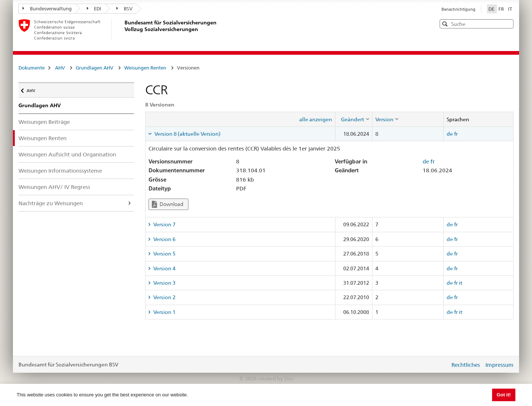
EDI (94, 9)
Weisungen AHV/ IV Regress (54, 187)
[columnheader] (354, 119)
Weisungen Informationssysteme (60, 171)
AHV (60, 68)
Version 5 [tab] (164, 254)
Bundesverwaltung (47, 9)
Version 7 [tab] (164, 224)
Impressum (499, 365)
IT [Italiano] (510, 9)
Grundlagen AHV (95, 68)
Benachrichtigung (458, 9)
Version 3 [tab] (164, 283)
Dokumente (32, 68)
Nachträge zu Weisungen (51, 203)
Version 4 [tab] (164, 268)
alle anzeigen (316, 119)
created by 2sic (275, 379)
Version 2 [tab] (164, 297)
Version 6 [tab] (164, 239)
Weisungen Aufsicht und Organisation (67, 154)
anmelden (439, 365)
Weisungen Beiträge (44, 122)
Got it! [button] (504, 395)
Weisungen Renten (145, 68)
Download (168, 204)
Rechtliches (466, 365)
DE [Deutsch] (492, 9)
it (461, 283)
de (450, 134)
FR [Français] (502, 9)
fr (456, 134)
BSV (125, 9)
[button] (507, 23)
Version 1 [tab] (164, 312)
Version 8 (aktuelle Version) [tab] (187, 134)
